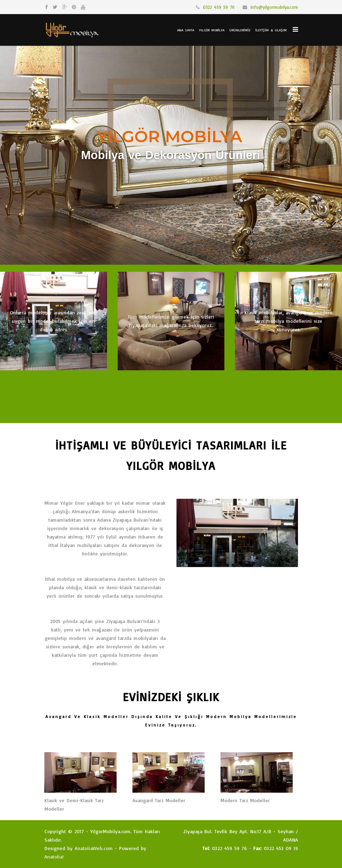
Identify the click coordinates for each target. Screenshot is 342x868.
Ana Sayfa (186, 30)
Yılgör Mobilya (212, 30)
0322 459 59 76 (219, 7)
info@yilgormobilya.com (274, 7)
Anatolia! (54, 857)
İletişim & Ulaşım (271, 30)
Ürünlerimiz (240, 30)
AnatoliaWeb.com (94, 848)
